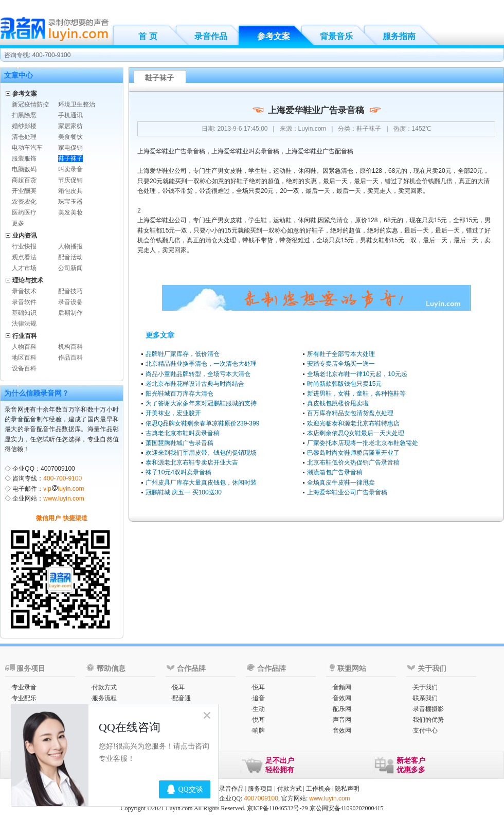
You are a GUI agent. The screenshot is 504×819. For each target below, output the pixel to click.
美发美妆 (70, 212)
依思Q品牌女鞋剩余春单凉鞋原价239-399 (202, 423)
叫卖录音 (70, 169)
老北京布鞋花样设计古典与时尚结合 (195, 384)
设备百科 (24, 368)
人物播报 (70, 246)
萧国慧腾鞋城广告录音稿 (179, 443)
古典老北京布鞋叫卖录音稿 (183, 433)
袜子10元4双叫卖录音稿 (178, 472)
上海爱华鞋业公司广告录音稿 (347, 492)
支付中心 (425, 731)
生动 (259, 709)
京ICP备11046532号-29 (277, 808)
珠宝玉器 (70, 202)
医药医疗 (24, 212)
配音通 (182, 698)
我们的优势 (428, 720)
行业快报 (24, 246)
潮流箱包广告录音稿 (335, 472)
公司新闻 (70, 268)
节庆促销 (70, 180)
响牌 (259, 731)
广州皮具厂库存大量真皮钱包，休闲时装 (201, 483)
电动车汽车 (27, 148)
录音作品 (211, 36)
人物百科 (24, 347)
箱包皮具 (70, 191)
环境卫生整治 (77, 104)
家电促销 (70, 148)
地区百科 (24, 358)
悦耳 (178, 687)
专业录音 (24, 687)
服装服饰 (24, 158)
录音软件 (24, 302)
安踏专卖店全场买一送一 (341, 364)
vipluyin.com (64, 489)
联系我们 (425, 698)
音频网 (342, 687)
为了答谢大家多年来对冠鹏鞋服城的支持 (201, 403)
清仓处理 (24, 137)
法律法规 (24, 324)
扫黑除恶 (24, 115)
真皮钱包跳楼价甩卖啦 (338, 403)
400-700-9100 (62, 478)
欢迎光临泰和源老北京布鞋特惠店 (353, 423)
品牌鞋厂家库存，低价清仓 (183, 354)
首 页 (148, 36)
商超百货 (24, 180)
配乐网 (342, 709)
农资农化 (24, 202)
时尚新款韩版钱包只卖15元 (344, 384)
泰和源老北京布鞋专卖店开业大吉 (192, 462)
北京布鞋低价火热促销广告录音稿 (353, 462)
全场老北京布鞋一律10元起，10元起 (357, 374)
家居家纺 (70, 126)
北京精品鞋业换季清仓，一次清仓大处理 (201, 364)
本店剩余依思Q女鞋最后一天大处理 (356, 433)
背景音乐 (336, 36)
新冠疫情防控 (30, 104)
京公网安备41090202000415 (347, 808)
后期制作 (70, 313)
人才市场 (24, 268)
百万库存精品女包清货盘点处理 (350, 413)
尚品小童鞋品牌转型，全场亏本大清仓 (198, 374)
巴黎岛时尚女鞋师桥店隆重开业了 (353, 453)
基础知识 (24, 313)
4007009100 (261, 798)
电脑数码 (24, 169)
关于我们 (425, 687)
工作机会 (318, 789)
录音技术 (24, 291)
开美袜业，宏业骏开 (173, 413)
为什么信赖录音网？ (37, 393)
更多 (18, 223)
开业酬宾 (24, 191)
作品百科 (70, 358)
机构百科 (70, 347)
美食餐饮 (70, 137)
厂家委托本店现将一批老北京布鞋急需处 (363, 443)
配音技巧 (70, 291)
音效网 (342, 698)
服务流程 (104, 698)
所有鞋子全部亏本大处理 (341, 354)
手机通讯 (70, 115)
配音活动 (70, 257)
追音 (259, 698)
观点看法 (24, 257)
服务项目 (260, 789)
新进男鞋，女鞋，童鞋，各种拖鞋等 (356, 394)
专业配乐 (24, 698)
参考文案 (274, 36)
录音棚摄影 (428, 709)
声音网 (342, 720)
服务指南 (399, 36)
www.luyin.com (64, 498)
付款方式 (104, 687)
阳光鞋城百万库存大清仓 (179, 394)
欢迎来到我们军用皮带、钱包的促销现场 (201, 453)
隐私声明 (347, 789)
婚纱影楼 (24, 126)
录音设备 (70, 302)
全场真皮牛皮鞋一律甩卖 (341, 483)
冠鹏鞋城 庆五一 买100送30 (184, 492)
